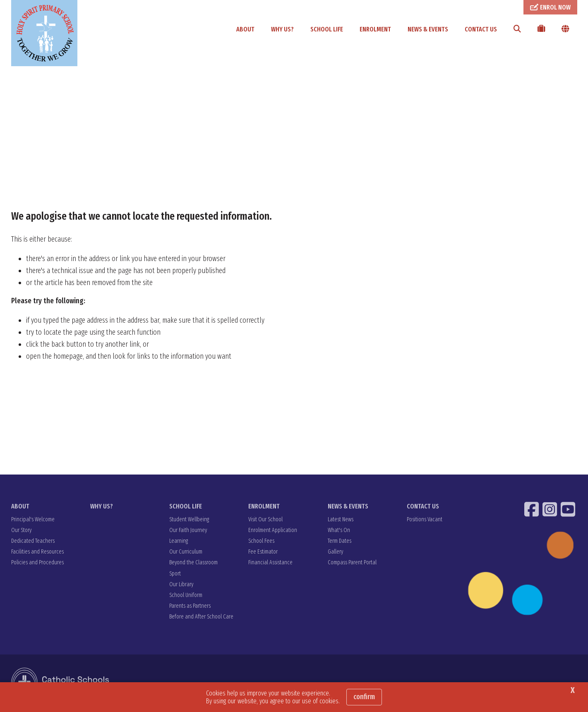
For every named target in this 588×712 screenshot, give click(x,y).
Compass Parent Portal (352, 563)
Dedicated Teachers (33, 541)
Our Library (181, 585)
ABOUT (245, 29)
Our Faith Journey (188, 531)
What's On (339, 531)
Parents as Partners (190, 606)
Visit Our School (265, 520)
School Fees (261, 541)
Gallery (335, 552)
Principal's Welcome (33, 520)
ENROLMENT (375, 29)
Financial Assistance (270, 563)
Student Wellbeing (189, 520)
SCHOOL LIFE (327, 29)
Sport (175, 574)
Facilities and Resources (37, 552)
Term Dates (340, 541)
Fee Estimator (263, 552)
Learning (179, 541)
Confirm (364, 697)
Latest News (341, 520)
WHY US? (282, 29)
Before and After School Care (201, 617)
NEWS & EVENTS (428, 29)
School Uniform (186, 596)
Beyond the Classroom (193, 563)
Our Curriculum (186, 552)
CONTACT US (481, 29)
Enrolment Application (273, 531)
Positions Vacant (425, 520)
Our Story (21, 531)
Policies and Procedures (37, 563)
